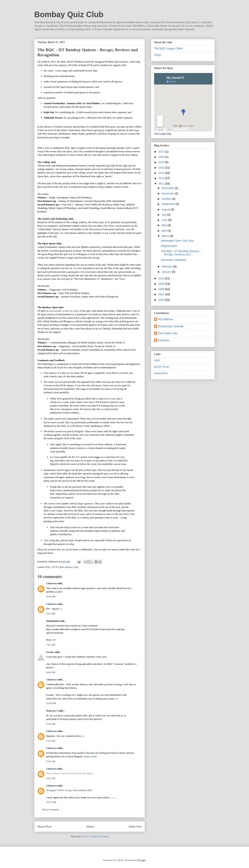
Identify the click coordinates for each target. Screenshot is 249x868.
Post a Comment (51, 810)
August (166, 209)
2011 (162, 184)
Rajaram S (52, 711)
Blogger (142, 860)
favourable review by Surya (65, 311)
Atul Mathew (165, 319)
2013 (162, 173)
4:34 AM (51, 597)
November (168, 193)
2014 (162, 168)
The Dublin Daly (168, 333)
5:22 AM (51, 613)
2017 (162, 152)
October (167, 199)
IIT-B (55, 567)
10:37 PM (51, 802)
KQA (157, 360)
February (167, 266)
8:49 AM (51, 672)
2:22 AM (51, 761)
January (167, 272)
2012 (162, 178)
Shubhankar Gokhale (171, 326)
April (165, 231)
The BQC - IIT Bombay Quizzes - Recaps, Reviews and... (181, 253)
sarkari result (90, 756)
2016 (162, 157)
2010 (162, 278)
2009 (162, 284)
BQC (48, 567)
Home (90, 826)
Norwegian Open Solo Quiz (177, 241)
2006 (162, 300)
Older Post (135, 826)
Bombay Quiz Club (69, 14)
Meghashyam (169, 246)
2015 (162, 162)
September (168, 204)
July (164, 215)
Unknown (51, 583)
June (165, 220)
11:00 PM (51, 703)
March (166, 236)
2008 (162, 289)
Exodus (50, 652)
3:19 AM (51, 724)
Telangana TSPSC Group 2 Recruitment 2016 (69, 790)
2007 (162, 294)
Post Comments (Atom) (96, 836)
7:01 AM (51, 645)
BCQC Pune (162, 367)
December (168, 188)
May (164, 225)
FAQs (157, 55)
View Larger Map (163, 134)
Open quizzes (66, 567)
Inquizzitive (161, 373)
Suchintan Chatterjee (174, 260)
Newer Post (44, 826)
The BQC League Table (168, 48)
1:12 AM (51, 741)
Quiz (76, 567)
